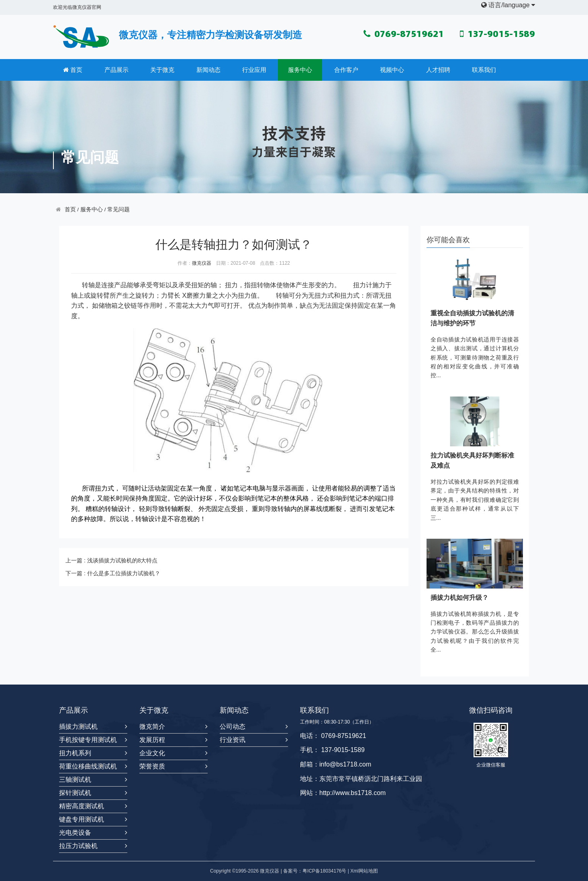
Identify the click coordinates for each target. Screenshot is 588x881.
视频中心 (392, 70)
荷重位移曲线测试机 (88, 766)
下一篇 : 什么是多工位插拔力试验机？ (113, 573)
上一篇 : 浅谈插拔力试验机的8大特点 (111, 560)
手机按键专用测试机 (88, 740)
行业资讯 (233, 740)
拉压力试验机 (78, 846)
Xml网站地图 (364, 871)
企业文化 (152, 753)
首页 (73, 70)
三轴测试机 (75, 780)
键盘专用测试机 (82, 819)
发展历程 (152, 740)
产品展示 (116, 70)
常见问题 (118, 210)
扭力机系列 (75, 753)
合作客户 (346, 70)
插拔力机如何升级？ (459, 598)
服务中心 (300, 70)
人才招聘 (438, 70)
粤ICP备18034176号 (324, 871)
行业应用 (254, 70)
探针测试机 (75, 793)
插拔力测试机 (78, 727)
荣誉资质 (152, 766)
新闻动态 (208, 70)
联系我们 (484, 70)
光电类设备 (75, 833)
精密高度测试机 (82, 806)
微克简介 (152, 727)
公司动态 (233, 727)
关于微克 (162, 70)
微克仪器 (202, 263)
